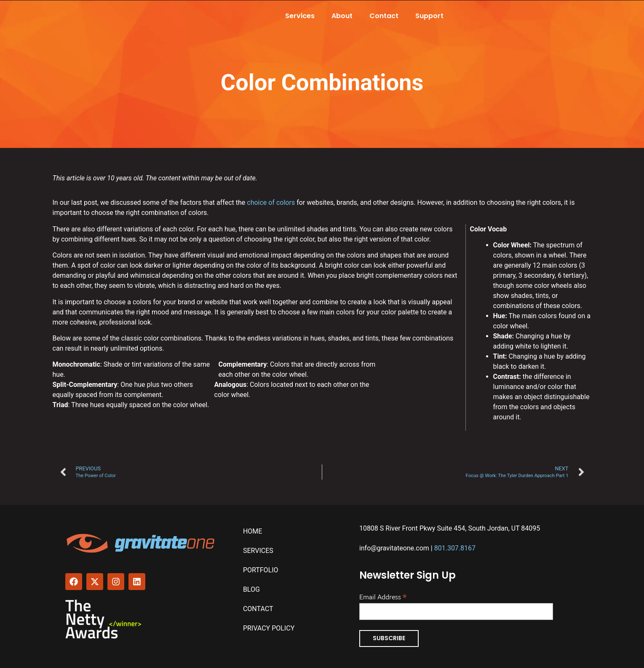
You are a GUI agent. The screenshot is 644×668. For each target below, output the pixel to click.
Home (253, 531)
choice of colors (271, 203)
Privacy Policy (269, 628)
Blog (251, 589)
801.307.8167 (455, 548)
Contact (384, 16)
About (342, 16)
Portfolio (261, 570)
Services (300, 16)
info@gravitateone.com (394, 548)
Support (429, 16)
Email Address (383, 596)
